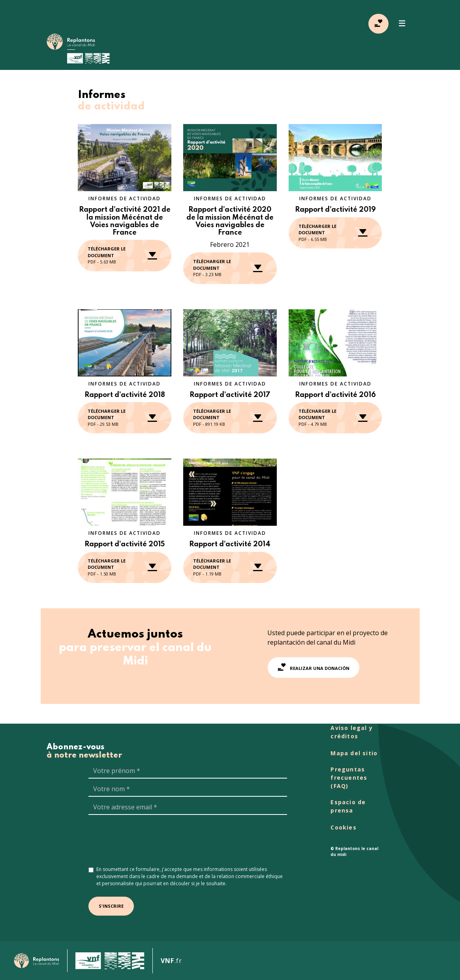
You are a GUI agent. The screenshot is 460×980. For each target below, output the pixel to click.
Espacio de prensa (348, 806)
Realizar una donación (314, 667)
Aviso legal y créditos (352, 732)
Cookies (343, 827)
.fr (171, 961)
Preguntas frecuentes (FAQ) (349, 778)
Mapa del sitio (354, 753)
